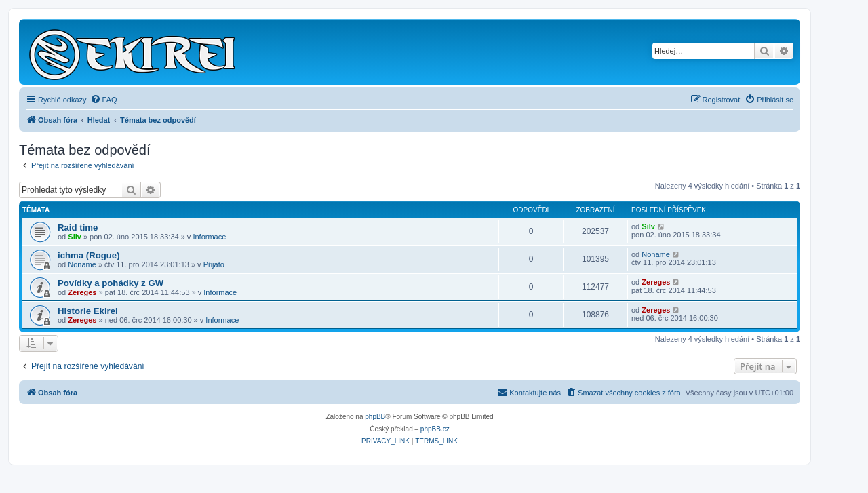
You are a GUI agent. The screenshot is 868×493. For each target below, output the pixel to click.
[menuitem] (104, 100)
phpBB (375, 417)
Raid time (78, 228)
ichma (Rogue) (89, 255)
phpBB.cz (435, 429)
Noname (82, 264)
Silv (75, 237)
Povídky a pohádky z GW (111, 283)
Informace (209, 237)
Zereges (82, 292)
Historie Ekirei (88, 311)
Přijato (214, 264)
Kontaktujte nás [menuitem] (529, 392)
